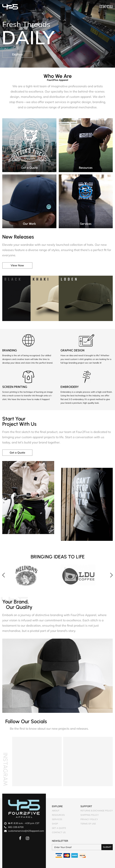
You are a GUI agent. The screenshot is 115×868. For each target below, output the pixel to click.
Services (57, 819)
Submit (107, 847)
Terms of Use (88, 824)
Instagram (5, 769)
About (56, 811)
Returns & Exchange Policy (97, 811)
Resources (58, 815)
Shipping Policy (90, 815)
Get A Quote (59, 828)
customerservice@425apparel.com (26, 831)
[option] (32, 575)
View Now (17, 265)
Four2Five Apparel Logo (24, 809)
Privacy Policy (89, 819)
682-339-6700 (16, 827)
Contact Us (59, 832)
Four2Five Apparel (10, 7)
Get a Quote (17, 453)
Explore (17, 54)
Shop (55, 824)
